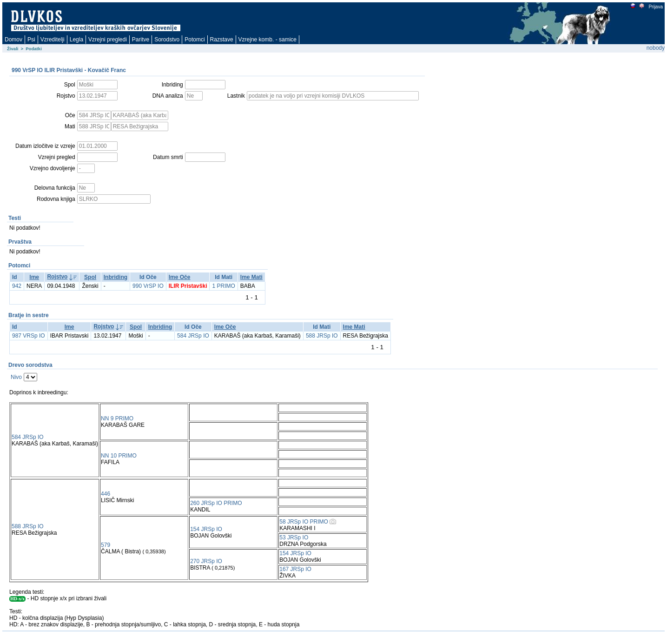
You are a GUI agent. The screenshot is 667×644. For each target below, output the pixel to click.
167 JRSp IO (295, 569)
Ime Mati (251, 277)
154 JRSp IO (206, 529)
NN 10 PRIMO (119, 456)
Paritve (141, 40)
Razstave (222, 40)
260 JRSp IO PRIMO (216, 503)
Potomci (195, 40)
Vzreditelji (53, 40)
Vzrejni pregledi (108, 40)
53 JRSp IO (294, 538)
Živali (13, 49)
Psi (31, 40)
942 (17, 286)
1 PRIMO (223, 286)
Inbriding (116, 277)
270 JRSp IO (206, 561)
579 (106, 545)
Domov (13, 40)
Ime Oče (180, 277)
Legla (76, 40)
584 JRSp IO (193, 336)
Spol (90, 277)
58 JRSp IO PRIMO (304, 522)
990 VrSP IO (148, 286)
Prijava (655, 7)
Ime (34, 277)
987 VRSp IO (29, 336)
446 (106, 494)
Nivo (16, 377)
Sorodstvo (167, 40)
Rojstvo (57, 277)
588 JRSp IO (322, 336)
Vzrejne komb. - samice (267, 40)
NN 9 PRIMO (117, 418)
